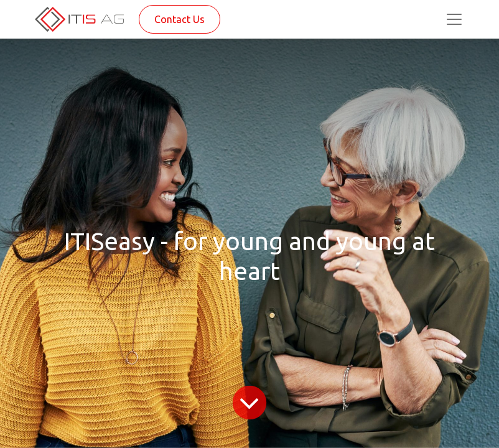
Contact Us (180, 19)
